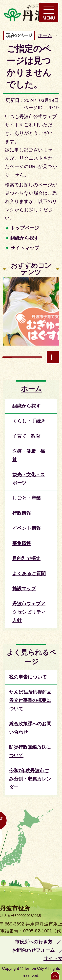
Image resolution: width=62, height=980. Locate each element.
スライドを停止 (53, 357)
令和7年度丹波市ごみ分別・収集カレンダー (30, 779)
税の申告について (28, 677)
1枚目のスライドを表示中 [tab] (7, 357)
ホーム (45, 35)
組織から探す (25, 238)
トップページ (25, 228)
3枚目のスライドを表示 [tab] (27, 357)
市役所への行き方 (34, 942)
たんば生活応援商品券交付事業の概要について (30, 700)
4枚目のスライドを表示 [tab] (37, 357)
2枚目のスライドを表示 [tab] (17, 357)
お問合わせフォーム (34, 950)
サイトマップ (25, 248)
